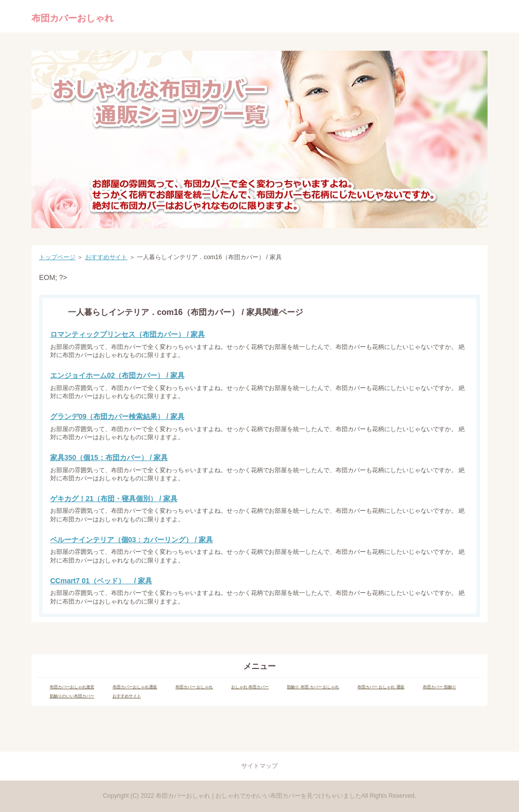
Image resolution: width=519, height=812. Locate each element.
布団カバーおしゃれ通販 (135, 687)
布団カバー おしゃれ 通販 (381, 687)
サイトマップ (259, 766)
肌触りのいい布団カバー (72, 696)
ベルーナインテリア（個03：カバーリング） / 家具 (132, 540)
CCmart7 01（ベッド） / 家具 (101, 581)
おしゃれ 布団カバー (250, 687)
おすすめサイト (106, 257)
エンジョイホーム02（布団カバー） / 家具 (117, 375)
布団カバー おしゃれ (194, 687)
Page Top (259, 732)
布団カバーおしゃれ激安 (72, 687)
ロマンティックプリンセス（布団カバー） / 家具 (127, 334)
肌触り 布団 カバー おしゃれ (313, 687)
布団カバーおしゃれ (72, 18)
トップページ (57, 257)
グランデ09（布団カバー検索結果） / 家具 (117, 416)
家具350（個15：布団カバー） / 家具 (109, 457)
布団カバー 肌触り (439, 687)
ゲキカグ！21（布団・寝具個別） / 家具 (114, 499)
